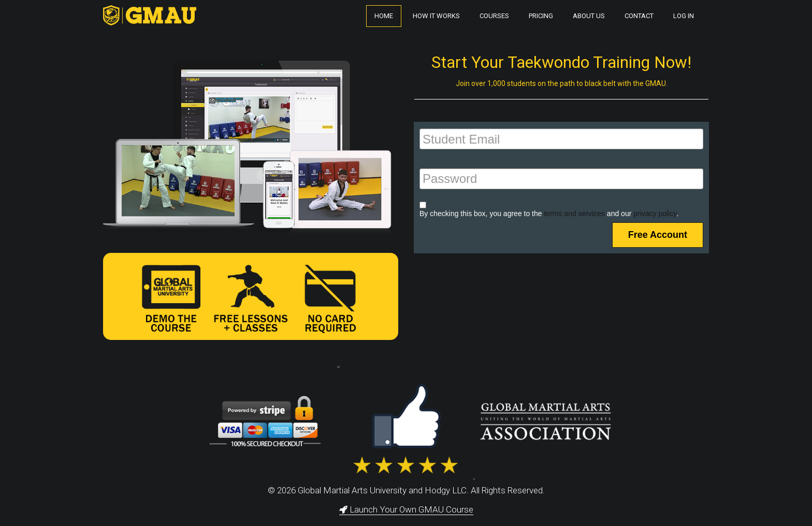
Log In (684, 16)
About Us (589, 16)
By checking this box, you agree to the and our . (549, 214)
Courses (494, 16)
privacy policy (655, 214)
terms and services (574, 214)
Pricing (541, 16)
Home (384, 16)
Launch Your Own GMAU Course (406, 509)
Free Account (658, 235)
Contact (639, 16)
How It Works (436, 16)
